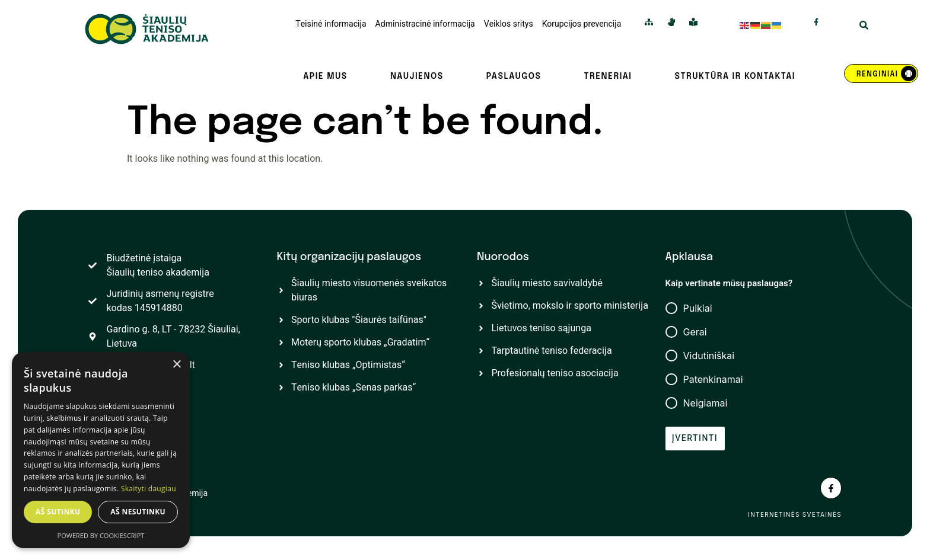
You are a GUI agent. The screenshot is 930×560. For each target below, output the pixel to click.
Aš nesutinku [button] (138, 512)
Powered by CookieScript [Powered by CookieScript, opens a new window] (101, 535)
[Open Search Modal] (864, 27)
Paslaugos (514, 76)
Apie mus (325, 76)
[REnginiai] (881, 73)
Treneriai (608, 76)
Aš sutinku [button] (58, 512)
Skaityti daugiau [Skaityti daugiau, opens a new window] (149, 489)
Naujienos (417, 76)
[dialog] (101, 450)
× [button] (176, 365)
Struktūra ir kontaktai (735, 76)
